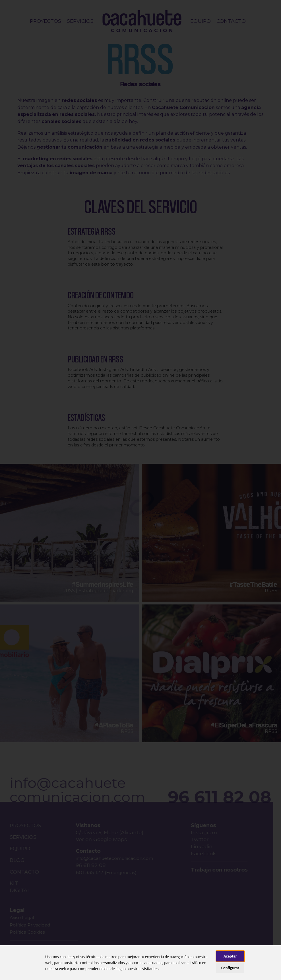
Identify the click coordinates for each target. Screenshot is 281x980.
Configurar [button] (230, 968)
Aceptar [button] (230, 956)
